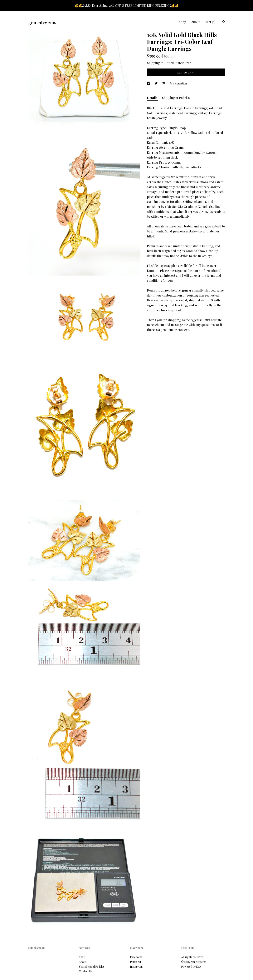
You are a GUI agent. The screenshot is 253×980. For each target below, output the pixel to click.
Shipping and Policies (92, 967)
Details (153, 98)
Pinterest (136, 962)
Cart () (210, 22)
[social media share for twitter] (156, 83)
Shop (182, 22)
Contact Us (86, 971)
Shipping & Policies (176, 98)
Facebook (136, 957)
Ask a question (178, 83)
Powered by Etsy (191, 967)
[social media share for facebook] (149, 83)
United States (174, 63)
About (195, 22)
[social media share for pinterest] (164, 83)
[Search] (224, 23)
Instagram (136, 967)
